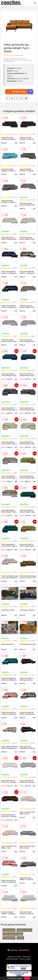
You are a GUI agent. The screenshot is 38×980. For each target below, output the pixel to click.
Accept (27, 978)
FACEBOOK (13, 950)
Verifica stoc (22, 92)
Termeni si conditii (14, 957)
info (16, 143)
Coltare (20, 938)
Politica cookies (25, 959)
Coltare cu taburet (24, 930)
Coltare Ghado (9, 930)
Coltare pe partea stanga (13, 934)
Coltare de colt (9, 938)
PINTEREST (24, 950)
